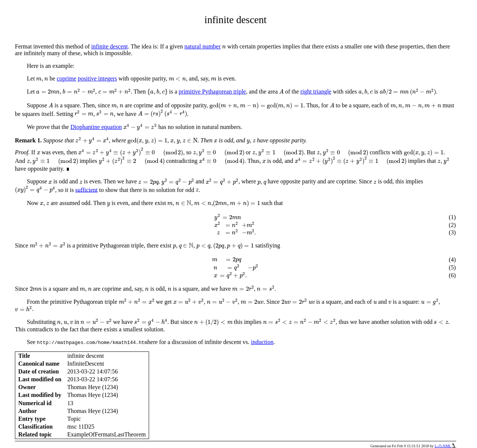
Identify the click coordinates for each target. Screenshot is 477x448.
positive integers (97, 78)
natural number (203, 46)
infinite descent (110, 46)
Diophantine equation (96, 127)
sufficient (86, 190)
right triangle (316, 92)
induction (262, 342)
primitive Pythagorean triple (212, 92)
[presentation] (224, 47)
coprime (66, 78)
